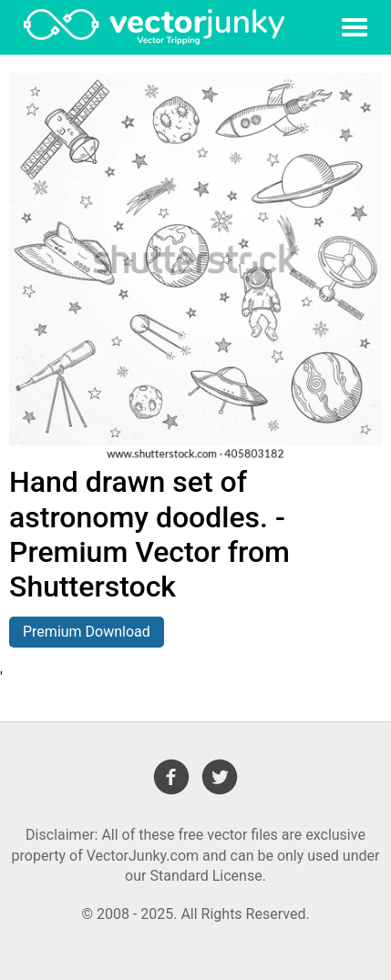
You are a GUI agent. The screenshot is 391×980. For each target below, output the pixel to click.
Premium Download (87, 632)
